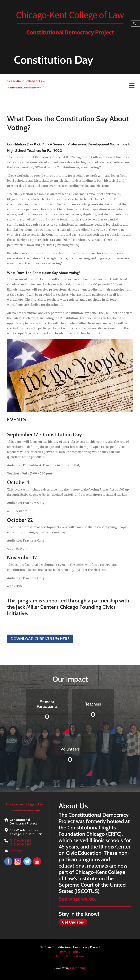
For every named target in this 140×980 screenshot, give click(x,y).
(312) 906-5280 (21, 844)
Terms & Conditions (70, 956)
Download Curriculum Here (40, 639)
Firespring (78, 968)
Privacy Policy (70, 952)
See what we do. (77, 899)
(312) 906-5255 (20, 841)
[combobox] (136, 23)
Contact (15, 851)
